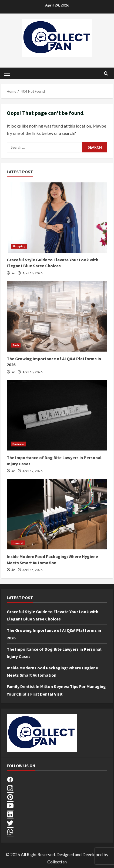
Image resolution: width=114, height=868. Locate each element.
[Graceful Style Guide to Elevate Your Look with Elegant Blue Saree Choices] (57, 218)
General (18, 543)
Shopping (19, 246)
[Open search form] (106, 73)
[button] (7, 73)
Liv (13, 273)
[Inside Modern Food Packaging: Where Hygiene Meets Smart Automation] (57, 514)
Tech (16, 345)
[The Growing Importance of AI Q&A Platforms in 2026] (57, 316)
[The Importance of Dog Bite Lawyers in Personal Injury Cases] (57, 415)
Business (18, 444)
